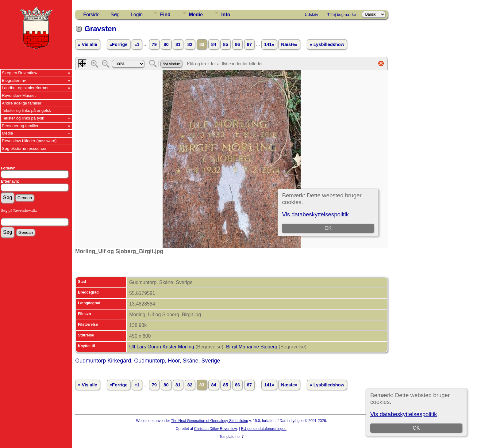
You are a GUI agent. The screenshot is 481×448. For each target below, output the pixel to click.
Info (226, 15)
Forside (91, 15)
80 (166, 44)
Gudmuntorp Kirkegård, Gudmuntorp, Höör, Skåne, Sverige (148, 361)
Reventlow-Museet (19, 95)
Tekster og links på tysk (23, 118)
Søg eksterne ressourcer (24, 148)
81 (178, 44)
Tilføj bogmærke (342, 15)
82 (190, 44)
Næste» (289, 44)
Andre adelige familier (22, 103)
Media (7, 133)
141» (269, 44)
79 (154, 44)
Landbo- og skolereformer (25, 88)
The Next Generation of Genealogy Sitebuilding (210, 421)
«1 (137, 44)
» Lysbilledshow (327, 44)
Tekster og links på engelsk (26, 110)
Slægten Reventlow (20, 73)
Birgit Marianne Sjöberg (252, 347)
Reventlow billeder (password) (29, 141)
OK (416, 428)
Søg (115, 15)
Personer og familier (20, 126)
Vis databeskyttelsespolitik (404, 414)
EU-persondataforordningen (264, 429)
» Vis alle (87, 44)
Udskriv (312, 15)
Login (137, 15)
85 (225, 44)
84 (214, 44)
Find (165, 15)
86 (237, 44)
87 (249, 44)
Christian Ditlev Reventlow (215, 429)
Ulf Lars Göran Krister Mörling (162, 347)
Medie (196, 15)
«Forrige (119, 44)
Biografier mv (14, 80)
